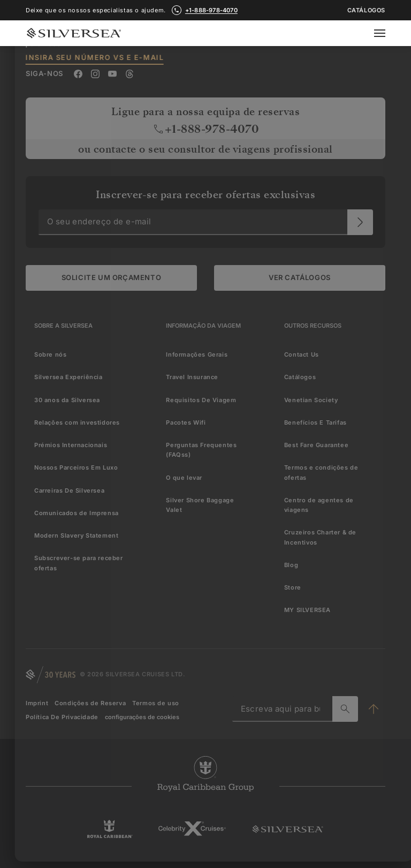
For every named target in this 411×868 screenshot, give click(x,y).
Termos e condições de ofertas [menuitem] (321, 472)
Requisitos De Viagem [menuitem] (201, 400)
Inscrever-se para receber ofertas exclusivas (205, 195)
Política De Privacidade (62, 717)
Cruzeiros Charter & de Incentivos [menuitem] (320, 537)
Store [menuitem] (293, 587)
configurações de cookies (142, 717)
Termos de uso (156, 703)
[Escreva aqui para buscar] (345, 709)
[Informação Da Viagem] (203, 326)
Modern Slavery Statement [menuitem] (76, 535)
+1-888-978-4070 (206, 129)
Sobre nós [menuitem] (50, 354)
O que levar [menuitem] (184, 478)
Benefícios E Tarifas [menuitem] (315, 422)
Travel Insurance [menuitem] (192, 377)
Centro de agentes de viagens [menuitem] (319, 505)
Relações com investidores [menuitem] (77, 422)
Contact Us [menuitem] (302, 354)
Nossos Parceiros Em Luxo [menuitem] (76, 467)
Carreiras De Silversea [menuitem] (69, 490)
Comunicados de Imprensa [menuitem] (77, 513)
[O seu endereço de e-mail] (360, 222)
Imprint (37, 703)
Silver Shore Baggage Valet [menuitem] (200, 505)
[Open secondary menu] (386, 33)
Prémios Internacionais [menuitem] (71, 445)
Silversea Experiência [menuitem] (68, 377)
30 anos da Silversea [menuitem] (67, 400)
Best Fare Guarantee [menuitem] (316, 445)
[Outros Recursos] (313, 326)
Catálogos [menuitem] (300, 377)
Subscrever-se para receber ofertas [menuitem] (79, 563)
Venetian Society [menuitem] (311, 400)
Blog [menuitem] (291, 565)
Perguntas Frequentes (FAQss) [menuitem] (201, 450)
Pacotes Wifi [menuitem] (186, 422)
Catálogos (366, 10)
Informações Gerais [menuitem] (197, 354)
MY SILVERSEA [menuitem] (307, 610)
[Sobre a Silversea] (63, 326)
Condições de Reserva (90, 703)
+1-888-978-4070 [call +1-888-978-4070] (211, 10)
